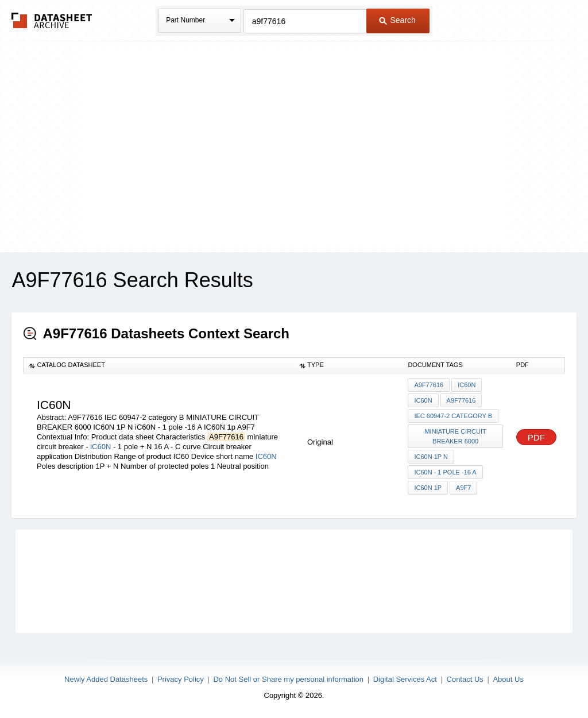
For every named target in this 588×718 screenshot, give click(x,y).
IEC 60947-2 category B (453, 416)
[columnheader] (159, 365)
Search (397, 20)
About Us (508, 679)
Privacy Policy (181, 679)
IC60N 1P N (431, 457)
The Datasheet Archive (52, 20)
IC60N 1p (428, 488)
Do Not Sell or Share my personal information (288, 679)
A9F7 (463, 488)
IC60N (266, 456)
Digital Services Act (405, 679)
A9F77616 (429, 385)
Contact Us (465, 679)
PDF (536, 437)
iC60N (100, 447)
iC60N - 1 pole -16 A (445, 472)
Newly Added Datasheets (106, 679)
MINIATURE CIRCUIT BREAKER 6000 (455, 436)
